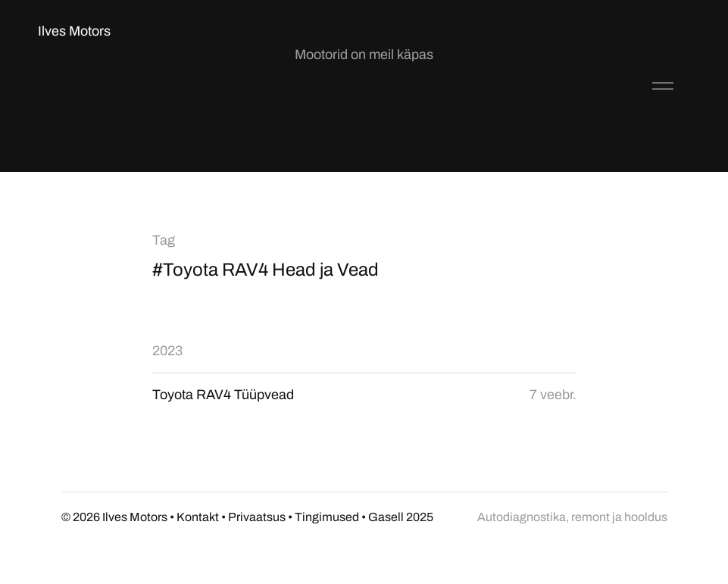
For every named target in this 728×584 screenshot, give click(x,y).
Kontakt (198, 517)
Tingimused (327, 517)
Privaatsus (257, 517)
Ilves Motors (74, 31)
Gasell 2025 (401, 517)
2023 (167, 351)
